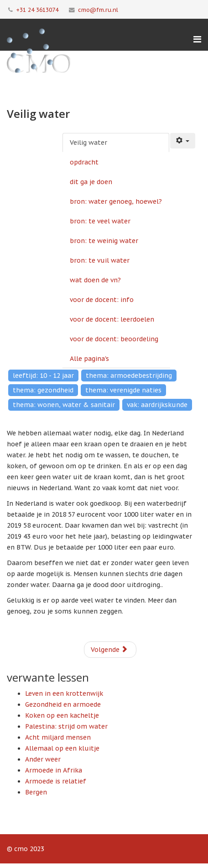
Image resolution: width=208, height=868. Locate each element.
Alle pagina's (89, 359)
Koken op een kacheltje (62, 715)
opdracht (84, 162)
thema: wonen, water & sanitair (64, 405)
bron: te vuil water (100, 260)
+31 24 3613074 (37, 10)
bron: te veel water (100, 221)
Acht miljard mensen (58, 737)
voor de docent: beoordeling (114, 339)
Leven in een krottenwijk (64, 693)
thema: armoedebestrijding (129, 376)
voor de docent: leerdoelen (112, 319)
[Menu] (197, 39)
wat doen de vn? (95, 280)
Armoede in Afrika (54, 770)
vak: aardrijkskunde (157, 405)
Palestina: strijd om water (66, 726)
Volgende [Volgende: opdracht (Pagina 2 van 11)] (109, 650)
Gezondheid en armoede (63, 704)
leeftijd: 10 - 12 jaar (43, 376)
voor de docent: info (102, 300)
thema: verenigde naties (123, 390)
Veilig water (88, 143)
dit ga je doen (91, 182)
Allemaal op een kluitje (62, 748)
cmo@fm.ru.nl (98, 10)
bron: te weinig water (104, 241)
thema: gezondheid (43, 390)
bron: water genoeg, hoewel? (116, 201)
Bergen (36, 792)
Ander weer (43, 759)
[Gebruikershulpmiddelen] (183, 141)
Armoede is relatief (56, 781)
